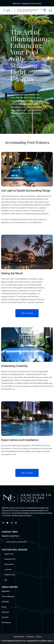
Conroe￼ (5, 617)
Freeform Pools (10, 575)
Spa (6, 580)
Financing (30, 637)
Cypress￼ (5, 612)
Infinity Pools (9, 564)
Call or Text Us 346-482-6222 (16, 542)
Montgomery (6, 622)
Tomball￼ (5, 602)
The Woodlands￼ (8, 596)
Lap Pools (8, 569)
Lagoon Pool (9, 554)
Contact (39, 637)
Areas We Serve (19, 637)
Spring (4, 607)
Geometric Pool (10, 559)
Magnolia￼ (6, 591)
